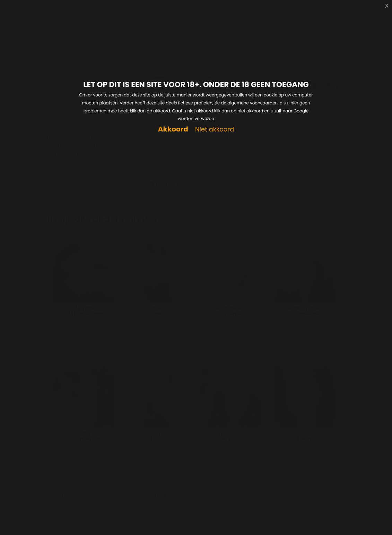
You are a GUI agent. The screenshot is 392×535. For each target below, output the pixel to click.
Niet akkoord (215, 130)
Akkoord (173, 129)
